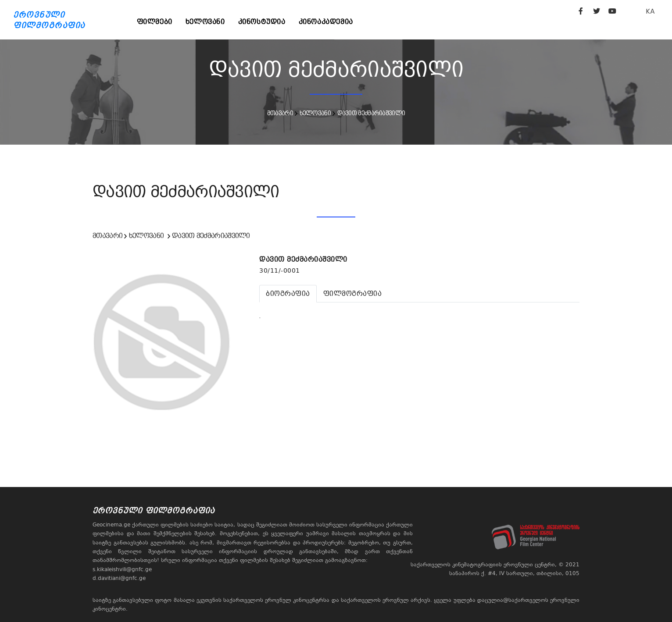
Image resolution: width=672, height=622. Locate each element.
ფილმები (155, 22)
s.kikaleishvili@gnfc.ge (122, 569)
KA (650, 11)
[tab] (288, 294)
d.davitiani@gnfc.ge (119, 578)
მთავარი (280, 113)
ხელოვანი (205, 22)
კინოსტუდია (262, 22)
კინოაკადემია (326, 22)
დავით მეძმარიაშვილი (371, 113)
